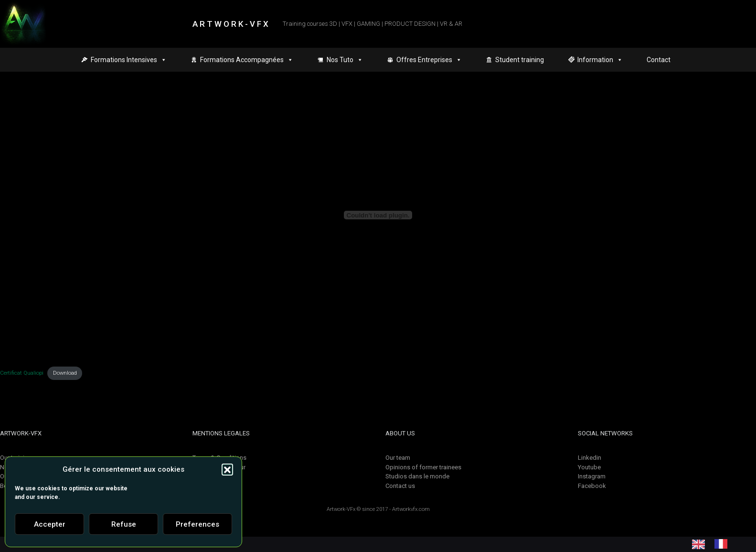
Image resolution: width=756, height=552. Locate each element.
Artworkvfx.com (411, 509)
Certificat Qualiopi (22, 373)
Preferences (197, 524)
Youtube (589, 467)
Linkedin (590, 458)
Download (65, 373)
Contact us (400, 486)
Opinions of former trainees (423, 467)
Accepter (50, 524)
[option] (723, 544)
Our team (398, 458)
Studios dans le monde (417, 476)
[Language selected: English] (714, 544)
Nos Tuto (345, 60)
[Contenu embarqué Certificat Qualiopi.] (378, 215)
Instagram (592, 476)
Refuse (124, 524)
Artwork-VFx (341, 509)
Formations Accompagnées (247, 60)
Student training (520, 60)
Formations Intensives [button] (129, 60)
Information (600, 60)
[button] (227, 469)
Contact (659, 60)
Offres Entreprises (429, 60)
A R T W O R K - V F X (230, 24)
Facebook (592, 486)
